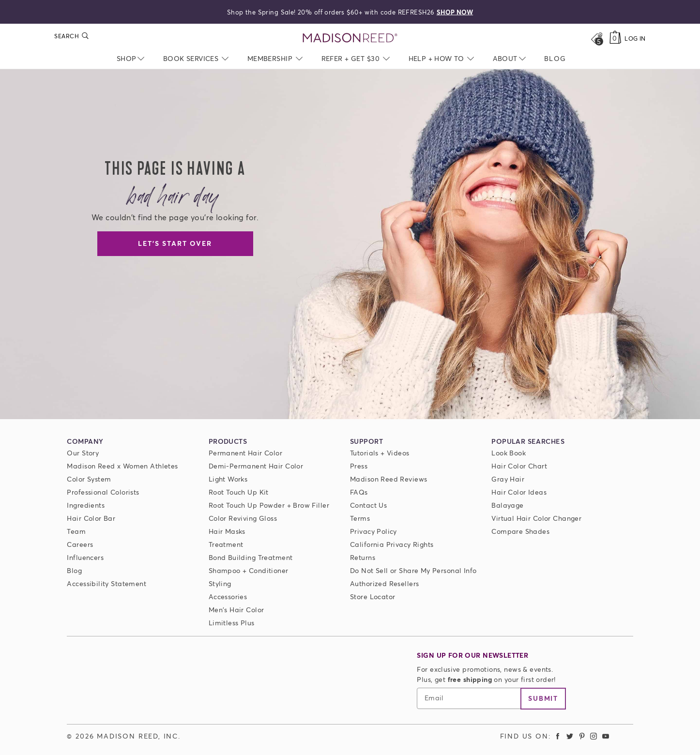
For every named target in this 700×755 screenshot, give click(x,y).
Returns (363, 557)
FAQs (359, 492)
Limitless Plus (232, 623)
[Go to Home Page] (350, 38)
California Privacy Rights (392, 544)
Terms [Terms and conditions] (360, 518)
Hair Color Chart (519, 466)
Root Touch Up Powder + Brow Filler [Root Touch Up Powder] (269, 505)
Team (76, 531)
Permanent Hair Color (245, 453)
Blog (74, 570)
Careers (80, 544)
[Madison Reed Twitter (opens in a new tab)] (570, 736)
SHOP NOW (455, 12)
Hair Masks (227, 531)
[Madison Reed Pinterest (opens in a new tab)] (582, 736)
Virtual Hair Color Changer (536, 518)
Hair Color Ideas (519, 492)
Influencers (85, 557)
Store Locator (373, 596)
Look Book (509, 453)
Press (359, 466)
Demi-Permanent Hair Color (256, 466)
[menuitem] (555, 58)
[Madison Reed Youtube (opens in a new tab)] (606, 736)
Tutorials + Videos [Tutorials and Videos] (380, 453)
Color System (89, 479)
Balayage (507, 505)
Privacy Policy (373, 531)
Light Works (228, 479)
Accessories (228, 596)
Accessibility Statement (107, 583)
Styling (220, 583)
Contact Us (368, 505)
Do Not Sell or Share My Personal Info (413, 570)
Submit (543, 698)
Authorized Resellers (384, 583)
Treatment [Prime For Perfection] (226, 544)
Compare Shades (520, 531)
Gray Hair (508, 479)
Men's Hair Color (236, 610)
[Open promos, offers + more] (597, 38)
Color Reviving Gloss (243, 518)
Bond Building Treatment (251, 557)
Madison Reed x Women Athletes (122, 466)
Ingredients (86, 505)
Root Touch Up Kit (239, 492)
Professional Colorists (103, 492)
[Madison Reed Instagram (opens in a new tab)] (593, 736)
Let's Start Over (175, 243)
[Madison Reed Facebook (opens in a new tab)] (558, 736)
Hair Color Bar (91, 518)
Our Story (83, 453)
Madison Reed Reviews (388, 479)
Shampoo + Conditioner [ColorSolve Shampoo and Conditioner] (249, 570)
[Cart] (615, 38)
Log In (635, 38)
